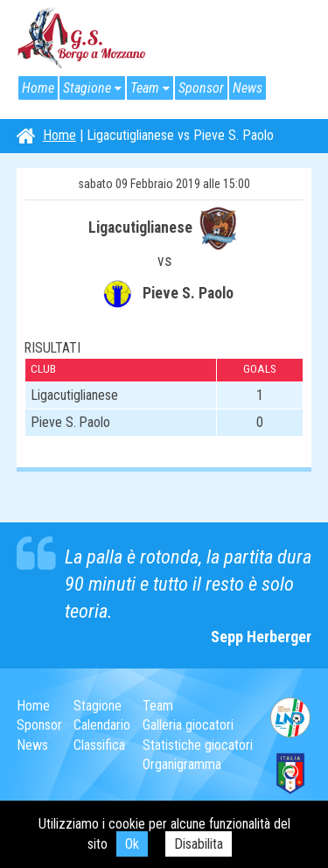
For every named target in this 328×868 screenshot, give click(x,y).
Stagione (87, 88)
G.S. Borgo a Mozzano (82, 38)
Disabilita (199, 844)
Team (145, 88)
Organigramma (182, 764)
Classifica (99, 745)
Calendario (102, 725)
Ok (132, 844)
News (248, 88)
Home (38, 88)
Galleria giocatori (188, 725)
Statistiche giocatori (198, 745)
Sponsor (201, 88)
